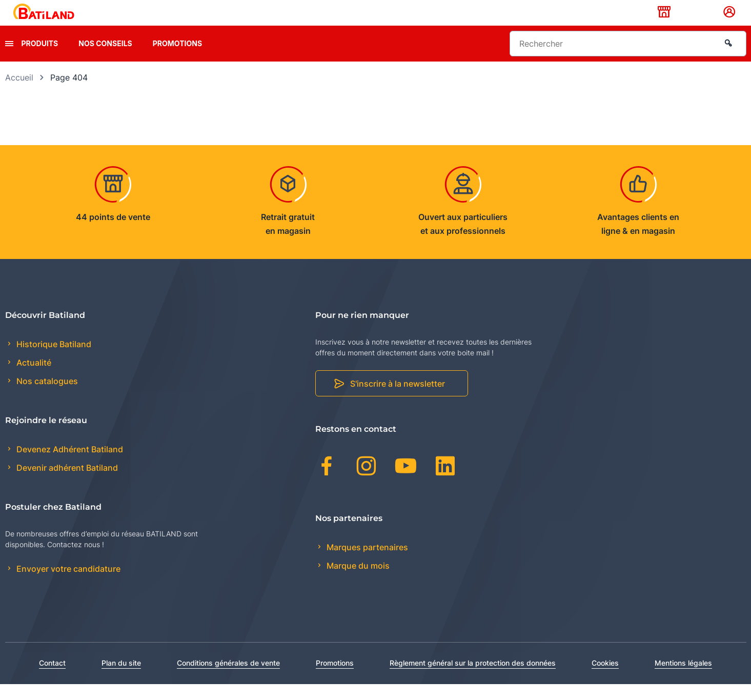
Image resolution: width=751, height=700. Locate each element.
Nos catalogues (46, 397)
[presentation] (9, 59)
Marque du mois (357, 582)
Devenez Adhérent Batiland (69, 465)
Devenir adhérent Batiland (66, 484)
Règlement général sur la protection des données (473, 679)
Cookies (605, 679)
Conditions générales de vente (228, 679)
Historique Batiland (53, 360)
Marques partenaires (366, 563)
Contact (52, 679)
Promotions (177, 59)
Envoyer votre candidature (67, 585)
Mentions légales (683, 679)
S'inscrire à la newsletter (398, 400)
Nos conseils (105, 59)
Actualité (33, 379)
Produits (40, 59)
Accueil (19, 93)
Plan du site (121, 679)
